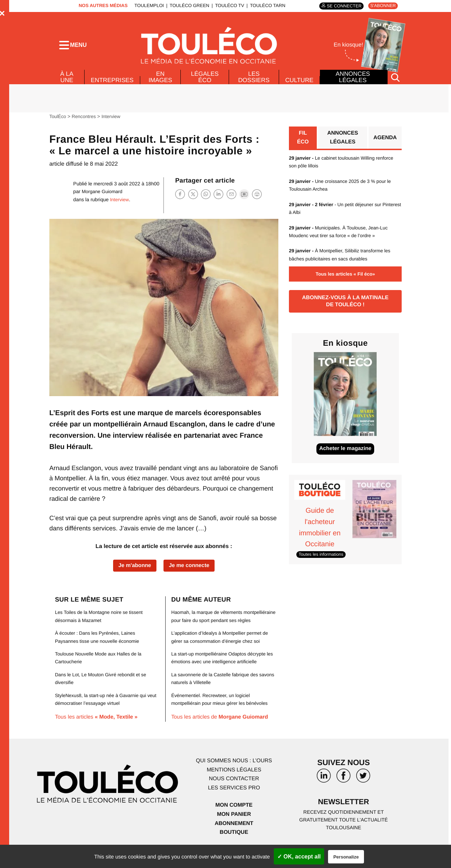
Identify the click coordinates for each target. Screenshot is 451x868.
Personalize (346, 857)
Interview (113, 122)
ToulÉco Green (187, 5)
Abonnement (234, 837)
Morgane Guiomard (103, 197)
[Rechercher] (395, 82)
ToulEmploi (147, 5)
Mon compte (234, 818)
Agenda (385, 143)
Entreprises (113, 85)
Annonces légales (353, 82)
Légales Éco (205, 82)
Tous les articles (98, 723)
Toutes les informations (322, 562)
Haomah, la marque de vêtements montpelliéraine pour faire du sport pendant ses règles (223, 626)
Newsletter (344, 816)
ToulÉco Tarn (266, 5)
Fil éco (303, 143)
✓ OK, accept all (299, 857)
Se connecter (342, 6)
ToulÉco (58, 122)
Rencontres (85, 122)
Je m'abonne (133, 571)
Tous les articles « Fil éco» (345, 280)
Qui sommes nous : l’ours (234, 774)
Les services (234, 801)
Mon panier (234, 828)
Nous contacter (234, 792)
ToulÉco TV (228, 5)
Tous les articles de (222, 731)
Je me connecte (190, 571)
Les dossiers (253, 82)
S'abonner (382, 6)
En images (161, 82)
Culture (299, 85)
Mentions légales (234, 783)
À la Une (66, 82)
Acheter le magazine (345, 457)
